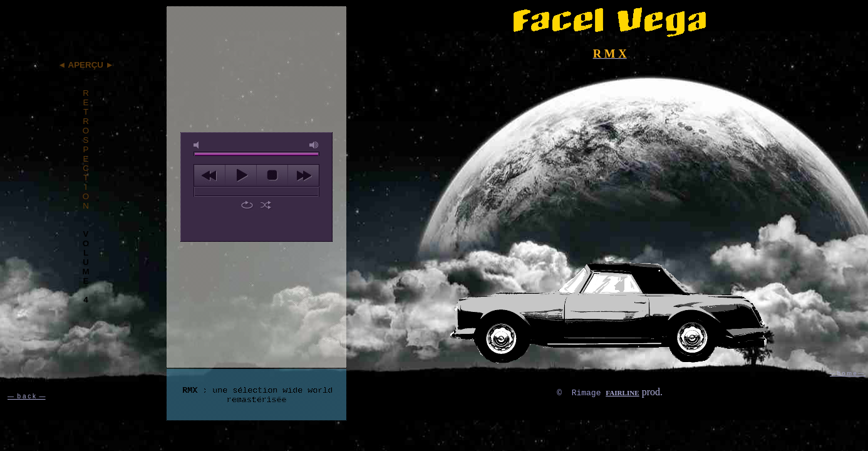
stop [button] (272, 175)
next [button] (303, 175)
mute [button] (199, 145)
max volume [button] (314, 145)
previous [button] (209, 175)
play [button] (241, 175)
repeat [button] (247, 205)
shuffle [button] (266, 205)
